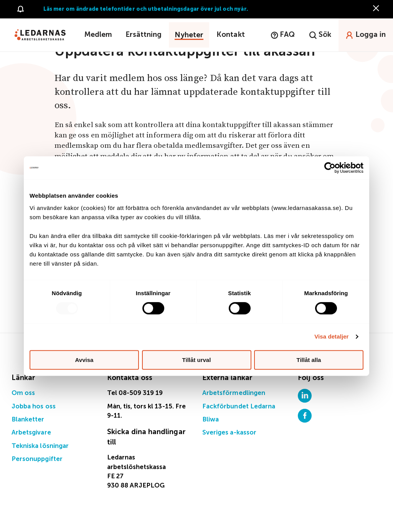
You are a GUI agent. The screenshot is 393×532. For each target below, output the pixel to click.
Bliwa (211, 420)
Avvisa (84, 360)
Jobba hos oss (34, 407)
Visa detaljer (331, 336)
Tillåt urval (197, 360)
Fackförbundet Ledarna (239, 407)
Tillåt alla (309, 360)
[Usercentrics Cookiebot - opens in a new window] (330, 168)
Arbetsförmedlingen (234, 393)
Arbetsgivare (31, 433)
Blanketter (28, 420)
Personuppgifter (37, 459)
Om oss (23, 393)
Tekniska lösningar (40, 446)
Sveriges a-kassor (229, 433)
